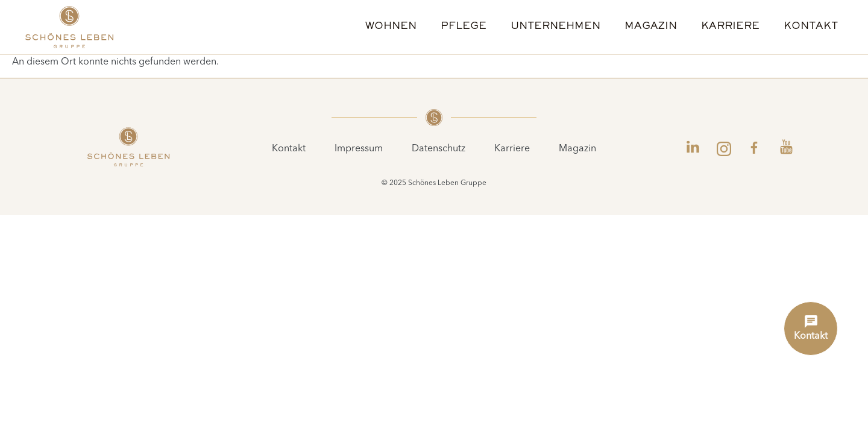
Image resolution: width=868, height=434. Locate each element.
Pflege (464, 27)
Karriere (730, 27)
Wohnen (391, 27)
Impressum (359, 149)
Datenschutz (439, 149)
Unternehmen (555, 27)
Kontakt (811, 27)
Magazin (651, 27)
